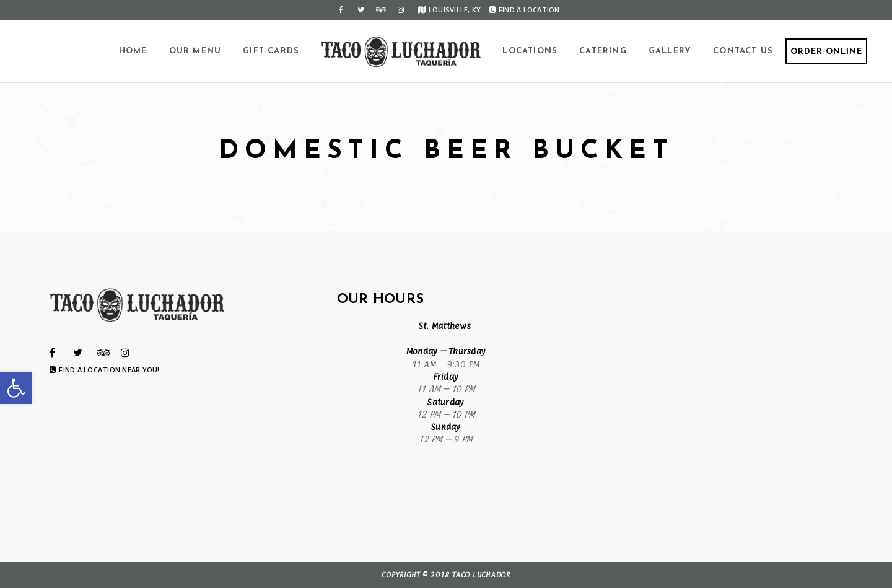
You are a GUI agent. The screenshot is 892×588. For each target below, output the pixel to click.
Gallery (670, 51)
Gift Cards (271, 51)
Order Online (826, 52)
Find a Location (525, 10)
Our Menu (195, 51)
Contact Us (743, 51)
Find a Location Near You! (105, 370)
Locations (530, 51)
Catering (603, 51)
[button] (16, 388)
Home (133, 51)
